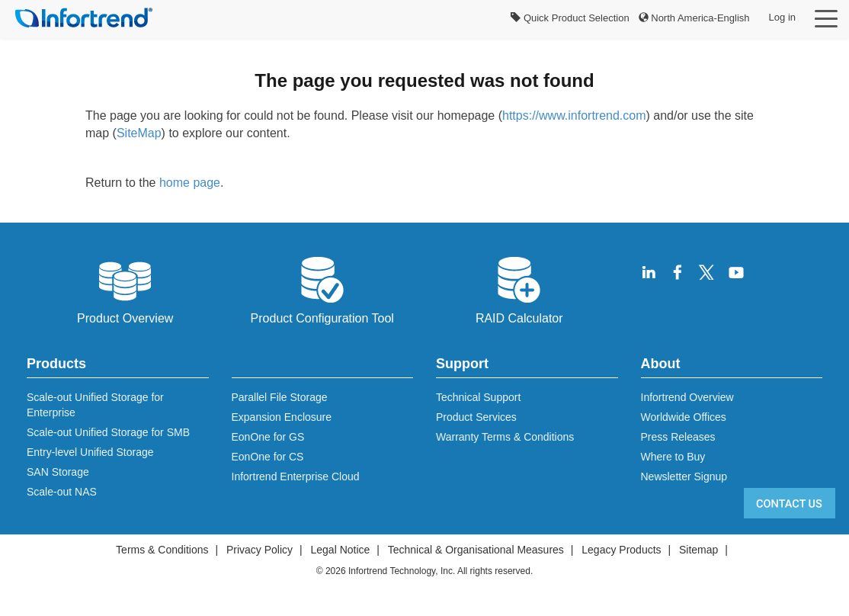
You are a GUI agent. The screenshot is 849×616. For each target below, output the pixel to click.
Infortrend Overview (687, 397)
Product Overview (125, 289)
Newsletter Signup (684, 476)
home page (190, 183)
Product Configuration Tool (322, 289)
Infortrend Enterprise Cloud (296, 476)
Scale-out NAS (62, 492)
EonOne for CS (268, 457)
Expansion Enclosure (282, 417)
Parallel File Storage (280, 397)
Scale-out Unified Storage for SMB (108, 432)
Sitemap (698, 550)
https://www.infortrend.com (574, 115)
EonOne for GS (268, 437)
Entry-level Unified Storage (90, 452)
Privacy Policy (260, 550)
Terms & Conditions (162, 550)
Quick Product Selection (570, 18)
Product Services (476, 417)
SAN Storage (58, 472)
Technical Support (478, 397)
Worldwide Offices (684, 417)
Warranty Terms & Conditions (505, 437)
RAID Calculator (519, 289)
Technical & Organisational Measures (476, 550)
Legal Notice (340, 550)
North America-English (694, 18)
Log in (782, 17)
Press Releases (678, 437)
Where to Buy (673, 457)
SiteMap (139, 133)
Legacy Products (621, 550)
